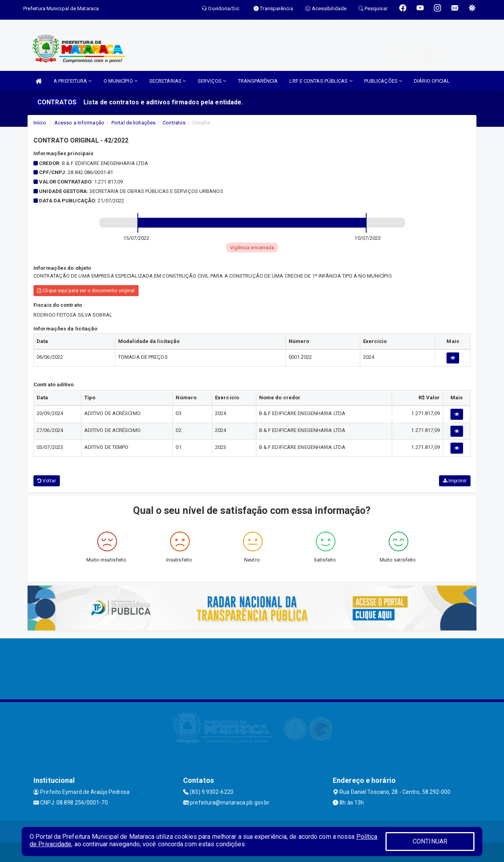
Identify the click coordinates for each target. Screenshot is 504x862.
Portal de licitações (133, 123)
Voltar (47, 481)
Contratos (174, 123)
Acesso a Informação (79, 123)
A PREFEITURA (72, 81)
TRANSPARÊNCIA (258, 81)
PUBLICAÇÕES (383, 81)
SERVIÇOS (212, 81)
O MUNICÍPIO (120, 81)
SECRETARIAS (168, 81)
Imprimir (455, 481)
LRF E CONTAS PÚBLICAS (321, 81)
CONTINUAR (430, 841)
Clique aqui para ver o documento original (86, 291)
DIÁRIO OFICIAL (432, 81)
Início (40, 123)
